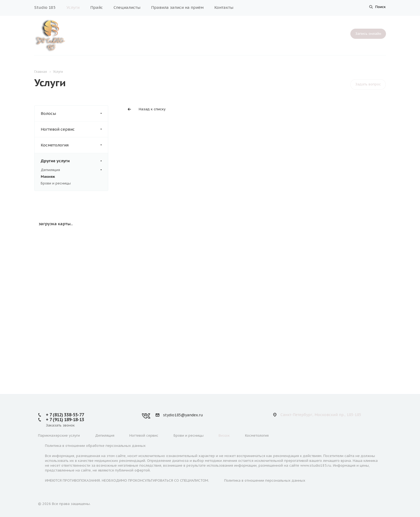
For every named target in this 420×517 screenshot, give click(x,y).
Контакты (224, 7)
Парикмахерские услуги (59, 435)
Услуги (73, 7)
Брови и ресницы (56, 183)
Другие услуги (74, 161)
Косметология (74, 145)
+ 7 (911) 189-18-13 (65, 420)
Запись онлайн (368, 34)
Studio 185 (45, 7)
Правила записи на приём (177, 7)
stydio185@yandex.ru (183, 415)
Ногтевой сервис (74, 129)
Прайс (97, 7)
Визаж (224, 435)
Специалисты (127, 7)
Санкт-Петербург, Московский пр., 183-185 (321, 415)
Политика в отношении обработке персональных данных (95, 446)
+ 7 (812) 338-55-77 (65, 415)
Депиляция (71, 170)
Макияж (48, 177)
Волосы (74, 114)
